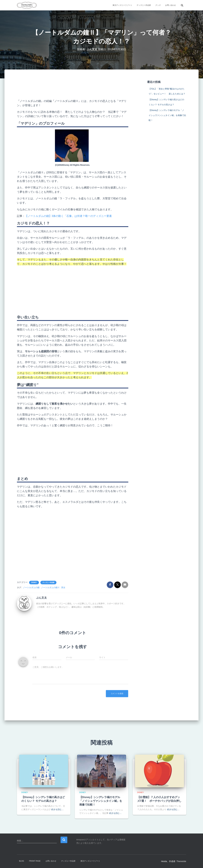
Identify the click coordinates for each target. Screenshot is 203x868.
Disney (34, 582)
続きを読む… (57, 809)
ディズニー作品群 (144, 5)
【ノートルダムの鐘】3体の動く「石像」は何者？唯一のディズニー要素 (68, 216)
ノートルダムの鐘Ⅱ (50, 587)
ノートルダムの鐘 (31, 587)
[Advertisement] (73, 87)
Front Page (35, 861)
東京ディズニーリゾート (122, 5)
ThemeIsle (181, 861)
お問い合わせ (170, 5)
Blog (22, 861)
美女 (63, 587)
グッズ (158, 5)
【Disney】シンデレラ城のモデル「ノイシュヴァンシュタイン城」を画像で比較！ (167, 115)
